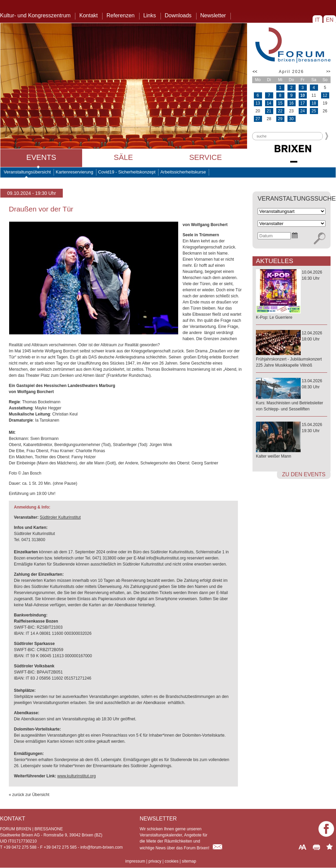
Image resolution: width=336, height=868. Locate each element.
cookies (172, 861)
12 (325, 95)
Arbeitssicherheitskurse (183, 172)
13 (258, 103)
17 (303, 103)
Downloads (178, 15)
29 (280, 119)
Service (205, 157)
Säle (123, 157)
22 (280, 111)
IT (318, 20)
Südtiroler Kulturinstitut (60, 517)
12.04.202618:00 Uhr (292, 349)
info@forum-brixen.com (102, 847)
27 (258, 119)
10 (303, 95)
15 (280, 103)
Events (41, 157)
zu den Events (304, 474)
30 (291, 119)
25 (314, 111)
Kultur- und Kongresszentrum (35, 15)
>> (328, 71)
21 (269, 111)
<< (255, 72)
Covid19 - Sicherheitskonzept (127, 172)
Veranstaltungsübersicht (27, 172)
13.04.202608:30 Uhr (292, 395)
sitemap (189, 861)
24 (303, 111)
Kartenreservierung (74, 172)
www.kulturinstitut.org (77, 776)
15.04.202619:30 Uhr (292, 441)
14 (269, 103)
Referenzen (121, 15)
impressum (135, 861)
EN (330, 20)
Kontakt (89, 15)
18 (314, 103)
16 (291, 103)
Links (150, 15)
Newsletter (213, 15)
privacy (155, 861)
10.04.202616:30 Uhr (292, 295)
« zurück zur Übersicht (29, 795)
